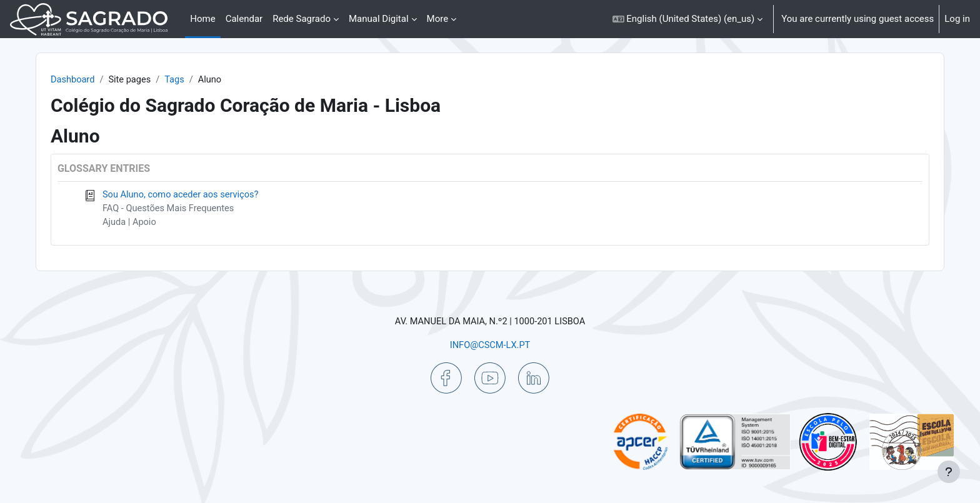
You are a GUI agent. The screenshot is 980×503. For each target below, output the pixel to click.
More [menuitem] (438, 19)
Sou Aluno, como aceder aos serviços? (205, 196)
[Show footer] (949, 472)
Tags (199, 80)
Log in (957, 19)
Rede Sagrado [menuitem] (302, 19)
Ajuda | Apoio (152, 224)
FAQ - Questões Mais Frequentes (192, 209)
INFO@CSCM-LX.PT (490, 345)
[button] (688, 19)
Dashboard (95, 80)
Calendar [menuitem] (244, 19)
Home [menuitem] (202, 19)
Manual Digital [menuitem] (379, 19)
